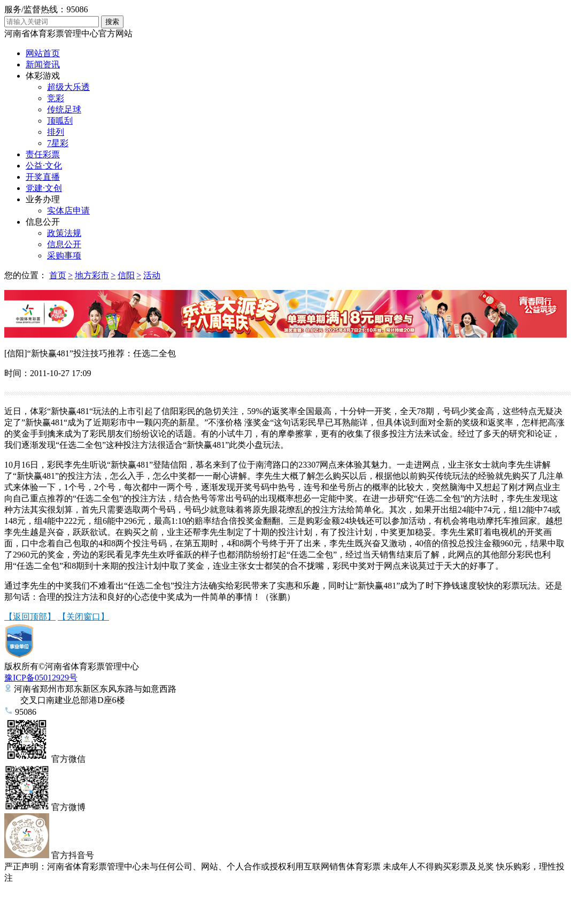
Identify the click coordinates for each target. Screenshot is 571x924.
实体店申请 (68, 211)
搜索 (112, 22)
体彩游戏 (43, 76)
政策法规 (64, 233)
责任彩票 (43, 154)
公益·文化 (44, 166)
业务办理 (43, 199)
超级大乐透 (68, 87)
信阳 (126, 275)
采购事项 (64, 255)
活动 (152, 275)
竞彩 (56, 98)
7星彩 (58, 143)
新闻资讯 (43, 64)
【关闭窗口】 (83, 617)
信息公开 (43, 222)
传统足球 (64, 109)
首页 (58, 275)
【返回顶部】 (30, 617)
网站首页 (43, 53)
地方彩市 (92, 275)
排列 (56, 132)
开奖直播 (43, 177)
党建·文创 (44, 188)
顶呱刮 (60, 121)
